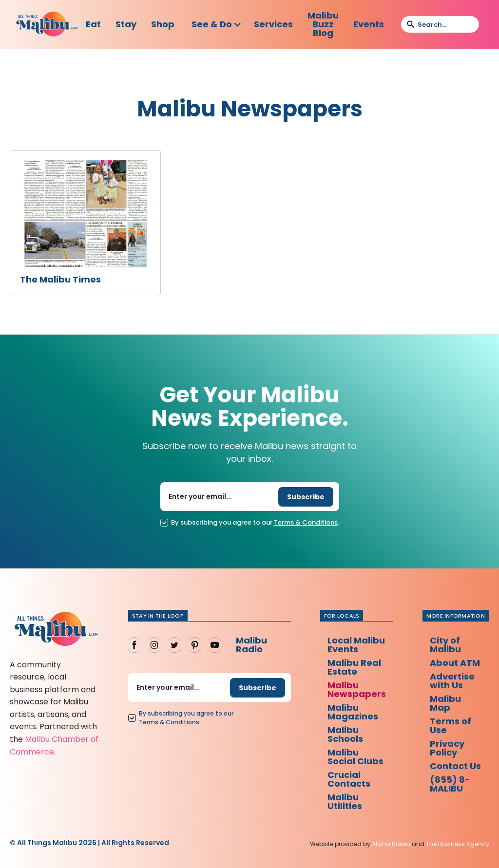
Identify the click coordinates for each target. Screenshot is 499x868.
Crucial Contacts (349, 779)
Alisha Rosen (391, 844)
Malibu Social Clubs (355, 757)
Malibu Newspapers (357, 689)
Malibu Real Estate (354, 667)
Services (273, 24)
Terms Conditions (306, 523)
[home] (47, 25)
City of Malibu (445, 645)
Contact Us (455, 766)
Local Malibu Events (356, 645)
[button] (217, 24)
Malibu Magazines (353, 712)
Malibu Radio (251, 645)
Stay (126, 24)
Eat (93, 24)
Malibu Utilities (345, 802)
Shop (163, 24)
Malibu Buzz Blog (323, 24)
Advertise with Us (452, 681)
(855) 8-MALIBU (450, 784)
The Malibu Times (60, 280)
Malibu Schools (345, 734)
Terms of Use (451, 726)
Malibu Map (445, 703)
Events (369, 24)
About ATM (455, 663)
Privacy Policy (447, 748)
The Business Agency (458, 844)
